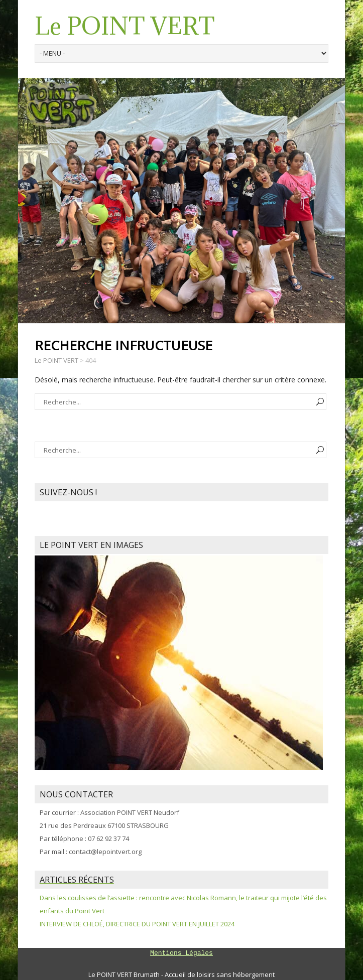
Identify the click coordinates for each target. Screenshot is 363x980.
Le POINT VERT (125, 26)
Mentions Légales (181, 953)
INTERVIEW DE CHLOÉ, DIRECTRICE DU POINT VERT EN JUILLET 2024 (137, 924)
